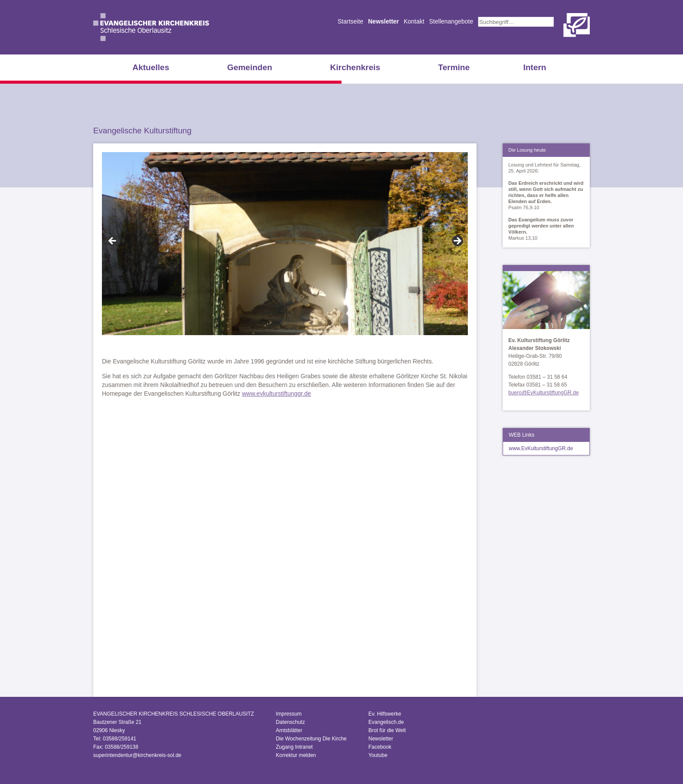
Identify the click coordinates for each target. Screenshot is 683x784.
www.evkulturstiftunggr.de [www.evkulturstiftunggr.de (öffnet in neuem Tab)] (276, 394)
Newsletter (384, 21)
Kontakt (414, 21)
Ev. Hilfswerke (385, 714)
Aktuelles (151, 67)
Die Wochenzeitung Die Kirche (311, 739)
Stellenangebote (451, 21)
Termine (454, 67)
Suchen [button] (559, 22)
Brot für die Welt (387, 730)
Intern (535, 67)
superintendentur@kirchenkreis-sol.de (137, 755)
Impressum (289, 714)
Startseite (350, 21)
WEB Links (522, 435)
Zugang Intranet (294, 747)
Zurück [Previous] (113, 241)
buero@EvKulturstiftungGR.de (544, 393)
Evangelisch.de (386, 722)
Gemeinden (249, 67)
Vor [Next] (457, 241)
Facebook (380, 747)
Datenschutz (290, 722)
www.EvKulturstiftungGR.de (541, 448)
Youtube (378, 755)
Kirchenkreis (355, 67)
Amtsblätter (289, 730)
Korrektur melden (296, 755)
